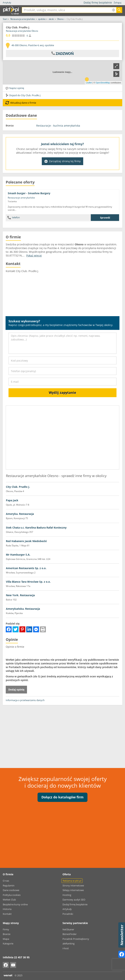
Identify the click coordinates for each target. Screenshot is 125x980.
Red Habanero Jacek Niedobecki (26, 541)
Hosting (67, 895)
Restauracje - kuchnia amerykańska (58, 126)
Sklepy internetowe (73, 890)
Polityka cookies (12, 895)
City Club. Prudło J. (18, 487)
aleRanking (69, 943)
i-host (66, 948)
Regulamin (9, 885)
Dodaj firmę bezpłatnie (99, 3)
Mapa (6, 939)
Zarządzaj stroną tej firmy (62, 161)
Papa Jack (12, 500)
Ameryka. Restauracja (20, 514)
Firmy (6, 929)
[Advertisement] (62, 735)
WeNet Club (9, 900)
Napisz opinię (15, 88)
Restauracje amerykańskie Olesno (22, 31)
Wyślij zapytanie (62, 393)
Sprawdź (105, 218)
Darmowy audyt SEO (74, 900)
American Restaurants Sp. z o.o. (26, 568)
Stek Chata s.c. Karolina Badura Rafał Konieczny (36, 528)
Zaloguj (118, 3)
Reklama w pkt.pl (72, 881)
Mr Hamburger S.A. (18, 555)
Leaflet (89, 83)
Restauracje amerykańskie (21, 198)
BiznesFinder (70, 934)
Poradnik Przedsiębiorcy (76, 939)
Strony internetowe (73, 885)
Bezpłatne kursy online (15, 904)
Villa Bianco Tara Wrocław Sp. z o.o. (28, 582)
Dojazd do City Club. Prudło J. (23, 95)
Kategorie (8, 943)
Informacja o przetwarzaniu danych (25, 700)
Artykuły (7, 3)
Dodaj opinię (16, 690)
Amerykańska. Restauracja (23, 609)
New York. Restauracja (20, 595)
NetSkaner (68, 929)
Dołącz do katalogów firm (62, 797)
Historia (7, 909)
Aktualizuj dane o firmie (21, 103)
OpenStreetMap (103, 83)
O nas (6, 881)
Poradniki (68, 914)
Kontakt (7, 914)
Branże (7, 934)
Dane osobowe (11, 890)
